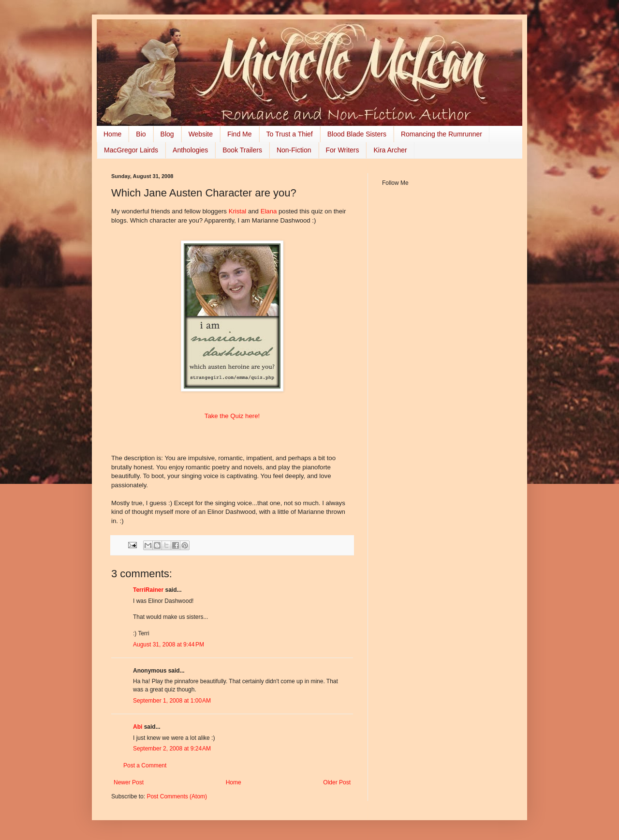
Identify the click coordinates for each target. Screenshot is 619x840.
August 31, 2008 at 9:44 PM (169, 645)
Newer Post (129, 782)
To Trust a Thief (290, 134)
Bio (141, 134)
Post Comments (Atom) (177, 796)
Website (201, 134)
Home (112, 134)
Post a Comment (145, 765)
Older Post (337, 782)
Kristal (238, 211)
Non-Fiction (294, 150)
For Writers (343, 150)
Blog (167, 134)
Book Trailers (242, 150)
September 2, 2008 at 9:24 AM (172, 749)
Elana (270, 211)
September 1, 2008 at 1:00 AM (172, 701)
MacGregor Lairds (131, 150)
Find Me (240, 134)
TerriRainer (148, 590)
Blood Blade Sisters (357, 134)
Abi (138, 727)
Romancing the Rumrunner (442, 134)
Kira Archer (390, 150)
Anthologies (190, 150)
